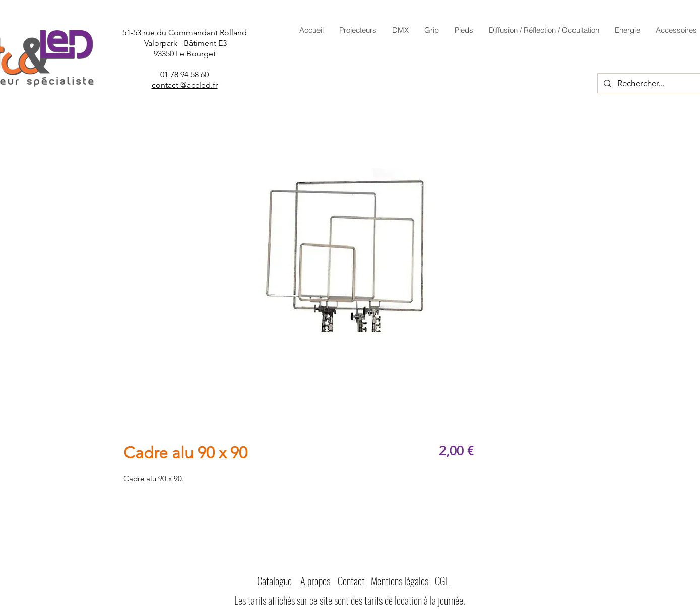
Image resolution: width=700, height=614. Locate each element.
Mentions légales (400, 580)
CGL (442, 580)
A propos (315, 580)
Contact (351, 580)
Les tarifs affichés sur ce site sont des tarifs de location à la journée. (350, 600)
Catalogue (274, 580)
